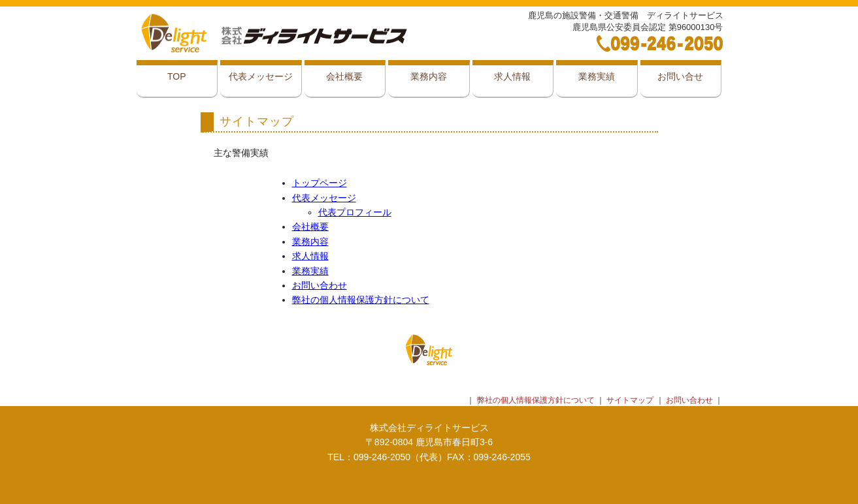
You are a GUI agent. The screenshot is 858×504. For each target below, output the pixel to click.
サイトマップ (630, 400)
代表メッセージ (261, 76)
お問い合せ (680, 76)
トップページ (320, 183)
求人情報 (512, 76)
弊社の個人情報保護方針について (361, 300)
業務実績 (597, 76)
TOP (177, 76)
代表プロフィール (355, 212)
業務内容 (429, 76)
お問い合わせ (320, 285)
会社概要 (344, 76)
